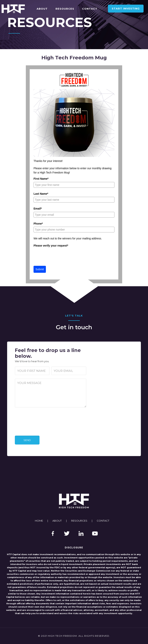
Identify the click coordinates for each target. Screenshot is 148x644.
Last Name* (41, 194)
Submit (40, 269)
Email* (38, 209)
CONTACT (103, 521)
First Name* (41, 179)
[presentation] (63, 256)
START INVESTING (126, 8)
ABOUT (57, 521)
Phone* (38, 224)
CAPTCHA (23, 412)
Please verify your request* (51, 246)
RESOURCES (79, 521)
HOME (39, 521)
